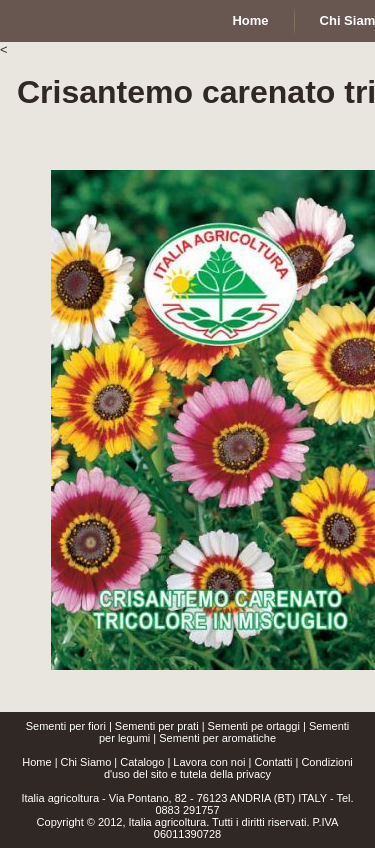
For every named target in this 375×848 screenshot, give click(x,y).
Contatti (273, 762)
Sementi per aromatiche (217, 738)
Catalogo (142, 762)
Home (36, 762)
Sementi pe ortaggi (254, 726)
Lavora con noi (209, 762)
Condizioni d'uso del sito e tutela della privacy (228, 768)
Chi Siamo (86, 762)
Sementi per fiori (66, 726)
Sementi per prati (157, 726)
